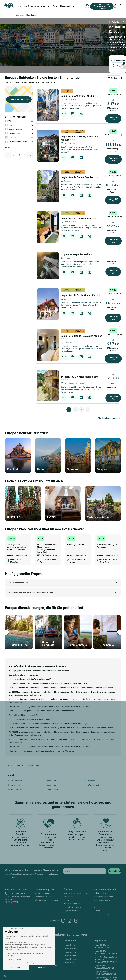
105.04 (113, 185)
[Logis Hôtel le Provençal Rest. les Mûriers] (48, 146)
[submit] (114, 871)
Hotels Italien (51, 781)
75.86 (113, 226)
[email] (85, 871)
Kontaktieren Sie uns (43, 897)
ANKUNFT (115, 61)
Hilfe (95, 907)
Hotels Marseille (71, 949)
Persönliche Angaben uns (103, 897)
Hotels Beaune (71, 956)
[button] (5, 976)
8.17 (113, 104)
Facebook (63, 921)
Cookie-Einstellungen (102, 900)
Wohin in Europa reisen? (19, 583)
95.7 (113, 344)
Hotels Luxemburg (15, 789)
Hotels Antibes (71, 952)
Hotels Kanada (89, 781)
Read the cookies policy (13, 959)
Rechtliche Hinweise (101, 893)
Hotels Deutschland (91, 785)
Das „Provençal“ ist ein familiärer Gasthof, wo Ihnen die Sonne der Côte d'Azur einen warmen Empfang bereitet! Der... (81, 149)
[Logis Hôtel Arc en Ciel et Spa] (48, 105)
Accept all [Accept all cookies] (42, 967)
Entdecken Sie (113, 119)
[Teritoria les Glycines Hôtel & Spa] (48, 385)
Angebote (46, 6)
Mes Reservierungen (42, 893)
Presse (67, 900)
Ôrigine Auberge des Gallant (77, 254)
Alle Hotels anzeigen (109, 418)
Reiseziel (112, 61)
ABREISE (116, 61)
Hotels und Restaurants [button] (28, 6)
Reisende (118, 61)
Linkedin (76, 921)
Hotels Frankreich (15, 781)
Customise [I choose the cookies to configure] (16, 967)
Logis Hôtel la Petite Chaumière (81, 295)
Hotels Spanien (14, 785)
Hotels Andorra (52, 789)
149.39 (113, 144)
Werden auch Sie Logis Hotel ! (75, 893)
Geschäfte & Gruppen (72, 907)
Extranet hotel (69, 897)
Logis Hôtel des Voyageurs (79, 218)
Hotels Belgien (52, 785)
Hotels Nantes (70, 945)
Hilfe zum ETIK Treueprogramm (47, 900)
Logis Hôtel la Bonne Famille (80, 177)
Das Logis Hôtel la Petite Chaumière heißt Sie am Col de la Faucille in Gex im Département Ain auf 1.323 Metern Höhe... (81, 305)
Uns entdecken (67, 6)
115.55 (113, 303)
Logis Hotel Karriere (72, 911)
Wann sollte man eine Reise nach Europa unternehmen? (31, 592)
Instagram (70, 921)
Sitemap (97, 911)
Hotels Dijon (70, 963)
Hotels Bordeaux (71, 959)
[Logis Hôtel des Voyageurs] (48, 227)
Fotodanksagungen (101, 914)
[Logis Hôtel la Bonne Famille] (48, 186)
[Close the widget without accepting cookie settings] (15, 928)
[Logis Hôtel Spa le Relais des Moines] (48, 345)
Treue (55, 6)
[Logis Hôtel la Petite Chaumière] (48, 304)
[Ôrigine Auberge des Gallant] (48, 266)
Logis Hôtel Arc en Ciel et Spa (80, 96)
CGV (95, 904)
